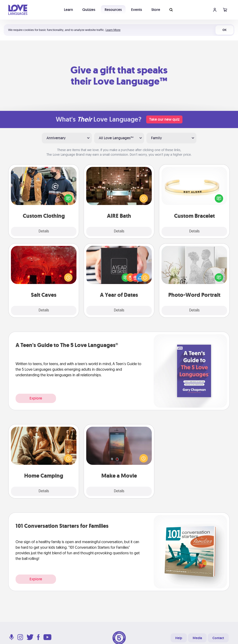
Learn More (113, 30)
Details (44, 231)
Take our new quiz (164, 119)
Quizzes (89, 10)
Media (197, 638)
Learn (68, 10)
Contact (218, 638)
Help (179, 638)
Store (156, 10)
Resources (113, 10)
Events (137, 10)
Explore (36, 398)
